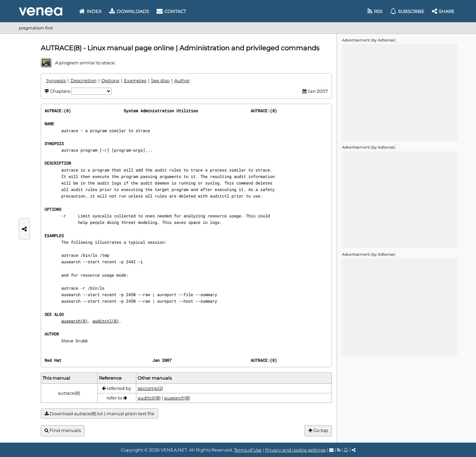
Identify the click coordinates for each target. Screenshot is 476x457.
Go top (318, 430)
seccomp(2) (150, 388)
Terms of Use (248, 450)
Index (90, 11)
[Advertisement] (400, 92)
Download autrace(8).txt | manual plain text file (99, 414)
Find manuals (63, 430)
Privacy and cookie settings (295, 450)
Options (110, 80)
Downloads (129, 11)
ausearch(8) (74, 321)
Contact (171, 11)
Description (84, 80)
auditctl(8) (106, 321)
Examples (135, 80)
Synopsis (56, 80)
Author (182, 80)
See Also (160, 80)
